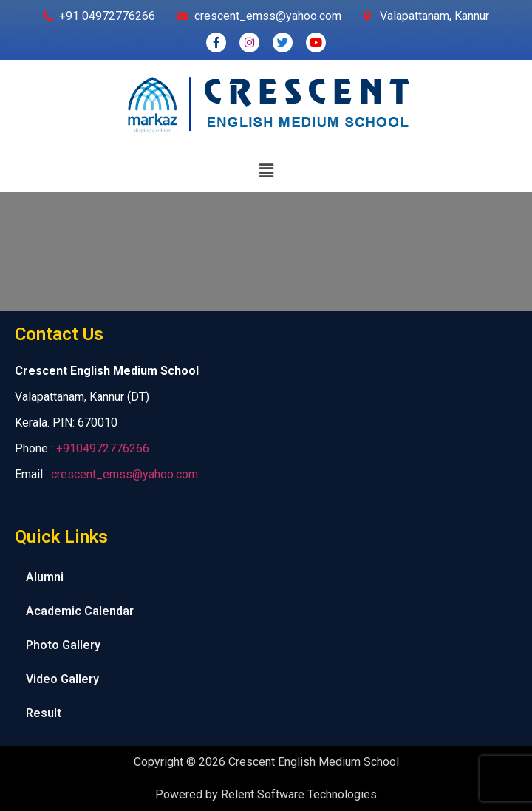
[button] (266, 171)
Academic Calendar (80, 611)
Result (44, 713)
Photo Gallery (63, 645)
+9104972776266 (103, 448)
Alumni (45, 577)
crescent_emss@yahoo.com (125, 474)
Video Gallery (62, 679)
